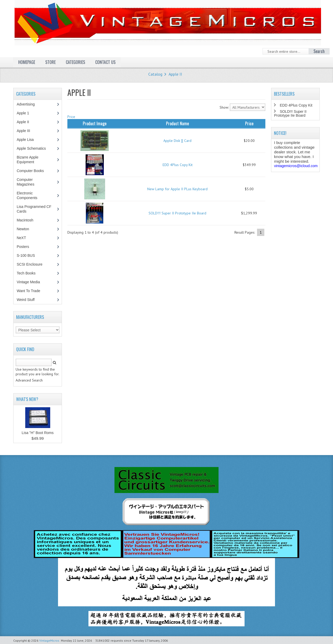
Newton (23, 229)
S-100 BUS (28, 255)
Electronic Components (30, 195)
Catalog (155, 74)
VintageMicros (49, 640)
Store (50, 62)
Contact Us (105, 62)
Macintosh (28, 220)
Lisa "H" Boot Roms (38, 433)
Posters (25, 247)
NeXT (21, 238)
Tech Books (30, 273)
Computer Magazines (29, 182)
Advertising (28, 104)
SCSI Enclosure (32, 264)
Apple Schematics (34, 148)
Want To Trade (28, 291)
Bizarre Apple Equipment (28, 160)
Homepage (27, 62)
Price (71, 117)
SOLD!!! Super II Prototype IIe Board (177, 213)
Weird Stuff (28, 300)
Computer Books (34, 171)
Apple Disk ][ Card (177, 141)
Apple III (26, 131)
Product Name (177, 123)
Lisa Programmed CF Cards (34, 209)
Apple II (175, 74)
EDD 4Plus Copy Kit (178, 165)
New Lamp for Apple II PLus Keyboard (177, 189)
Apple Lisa (29, 140)
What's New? (27, 399)
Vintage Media (31, 282)
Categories (75, 62)
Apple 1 (25, 113)
